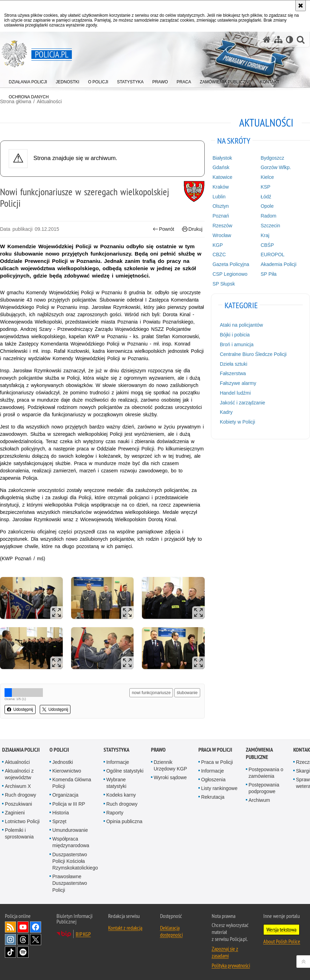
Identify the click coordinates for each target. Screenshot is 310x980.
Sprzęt (59, 821)
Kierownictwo (67, 771)
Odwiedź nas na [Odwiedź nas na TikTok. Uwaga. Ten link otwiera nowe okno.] (10, 952)
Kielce (267, 177)
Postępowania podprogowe (264, 788)
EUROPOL (272, 255)
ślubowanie (187, 693)
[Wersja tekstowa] (290, 40)
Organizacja (65, 795)
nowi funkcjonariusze (151, 693)
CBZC (219, 255)
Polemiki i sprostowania (19, 833)
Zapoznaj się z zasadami (225, 952)
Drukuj (192, 229)
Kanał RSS (10, 927)
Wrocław (222, 235)
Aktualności (17, 762)
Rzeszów (222, 226)
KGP (218, 245)
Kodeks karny (121, 795)
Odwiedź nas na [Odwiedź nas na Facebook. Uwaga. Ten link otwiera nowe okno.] (36, 927)
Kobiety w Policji (237, 422)
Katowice (222, 177)
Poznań (221, 216)
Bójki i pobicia (235, 335)
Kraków (221, 187)
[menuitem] (28, 80)
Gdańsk (221, 167)
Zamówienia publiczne (259, 753)
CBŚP (267, 245)
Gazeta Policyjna (231, 264)
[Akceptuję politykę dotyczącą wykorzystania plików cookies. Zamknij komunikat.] (301, 6)
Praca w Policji (215, 750)
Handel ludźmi (235, 393)
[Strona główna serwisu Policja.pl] (267, 40)
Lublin (219, 197)
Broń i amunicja (237, 344)
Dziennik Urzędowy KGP (171, 765)
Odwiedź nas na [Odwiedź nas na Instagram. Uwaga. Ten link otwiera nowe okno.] (10, 940)
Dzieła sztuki (233, 364)
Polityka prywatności (231, 965)
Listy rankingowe (219, 788)
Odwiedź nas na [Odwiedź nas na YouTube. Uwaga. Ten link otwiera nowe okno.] (23, 927)
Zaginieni (15, 813)
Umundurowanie (70, 830)
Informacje (118, 762)
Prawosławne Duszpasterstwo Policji (70, 883)
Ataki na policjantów (241, 325)
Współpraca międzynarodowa (71, 842)
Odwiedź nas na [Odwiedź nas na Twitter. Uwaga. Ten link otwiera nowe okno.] (36, 940)
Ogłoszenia (213, 780)
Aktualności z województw (19, 774)
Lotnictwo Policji (22, 821)
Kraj (265, 235)
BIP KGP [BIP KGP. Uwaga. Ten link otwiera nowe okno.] (83, 934)
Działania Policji (21, 750)
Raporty (115, 813)
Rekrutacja (213, 797)
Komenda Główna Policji (72, 783)
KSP (265, 187)
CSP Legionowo (230, 274)
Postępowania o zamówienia (266, 773)
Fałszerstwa (233, 373)
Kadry (226, 412)
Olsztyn (221, 206)
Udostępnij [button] (20, 709)
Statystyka (116, 750)
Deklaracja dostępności (171, 931)
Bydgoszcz (272, 158)
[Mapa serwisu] (278, 40)
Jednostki (63, 762)
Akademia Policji (278, 264)
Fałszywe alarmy (238, 383)
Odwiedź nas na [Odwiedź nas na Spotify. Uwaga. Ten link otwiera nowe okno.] (23, 952)
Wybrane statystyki (116, 783)
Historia (61, 813)
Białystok (222, 158)
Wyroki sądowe (170, 777)
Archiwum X (18, 786)
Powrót (164, 229)
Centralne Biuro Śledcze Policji (253, 354)
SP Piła (269, 274)
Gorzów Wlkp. (276, 167)
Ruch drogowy (21, 795)
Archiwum (259, 800)
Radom (268, 216)
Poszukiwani (18, 804)
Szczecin (270, 226)
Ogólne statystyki (125, 771)
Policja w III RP (69, 804)
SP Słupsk (224, 284)
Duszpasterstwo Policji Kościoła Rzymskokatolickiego (75, 861)
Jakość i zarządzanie (242, 403)
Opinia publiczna (124, 821)
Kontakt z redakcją (125, 928)
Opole (267, 206)
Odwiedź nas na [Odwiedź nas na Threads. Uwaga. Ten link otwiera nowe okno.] (23, 940)
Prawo (158, 750)
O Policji (59, 750)
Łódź (266, 197)
